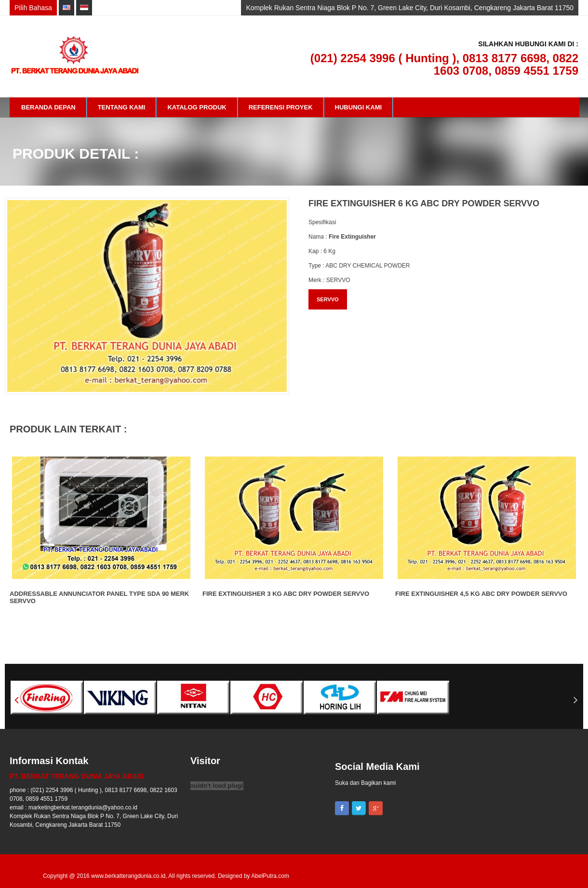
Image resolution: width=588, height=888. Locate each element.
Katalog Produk (197, 107)
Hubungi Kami (359, 107)
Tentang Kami (122, 107)
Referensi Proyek (281, 107)
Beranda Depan (48, 107)
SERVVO (328, 299)
